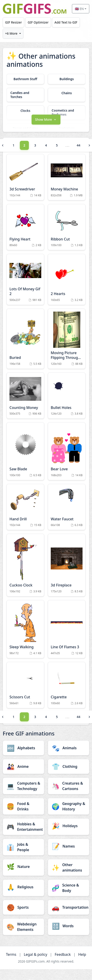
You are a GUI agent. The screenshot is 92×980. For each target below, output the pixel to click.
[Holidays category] (69, 826)
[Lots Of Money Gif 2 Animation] (25, 279)
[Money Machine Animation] (67, 177)
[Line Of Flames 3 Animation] (67, 629)
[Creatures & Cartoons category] (69, 786)
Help (82, 954)
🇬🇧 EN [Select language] (79, 9)
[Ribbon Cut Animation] (67, 227)
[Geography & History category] (69, 806)
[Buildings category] (67, 79)
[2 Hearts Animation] (67, 279)
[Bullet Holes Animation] (67, 396)
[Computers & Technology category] (23, 786)
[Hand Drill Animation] (25, 507)
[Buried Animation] (25, 339)
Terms (11, 954)
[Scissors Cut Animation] (25, 685)
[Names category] (69, 846)
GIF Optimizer (38, 22)
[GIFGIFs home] (34, 9)
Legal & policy (35, 954)
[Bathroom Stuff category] (25, 79)
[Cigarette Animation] (67, 685)
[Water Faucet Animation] (67, 507)
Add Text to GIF (66, 22)
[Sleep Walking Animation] (25, 629)
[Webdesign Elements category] (23, 927)
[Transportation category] (69, 907)
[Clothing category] (69, 766)
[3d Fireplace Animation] (67, 565)
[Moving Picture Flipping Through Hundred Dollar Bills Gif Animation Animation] (67, 339)
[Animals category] (69, 748)
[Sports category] (23, 907)
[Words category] (69, 926)
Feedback (63, 954)
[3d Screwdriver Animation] (25, 177)
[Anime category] (23, 766)
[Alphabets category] (23, 748)
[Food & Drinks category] (23, 806)
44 (78, 145)
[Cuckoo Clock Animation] (25, 565)
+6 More (11, 33)
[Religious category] (23, 887)
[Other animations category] (69, 867)
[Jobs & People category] (23, 847)
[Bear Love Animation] (67, 451)
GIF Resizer (14, 22)
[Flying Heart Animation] (25, 227)
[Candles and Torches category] (25, 95)
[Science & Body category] (69, 888)
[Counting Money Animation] (25, 396)
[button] (46, 119)
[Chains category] (67, 93)
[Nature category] (23, 867)
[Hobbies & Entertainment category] (23, 827)
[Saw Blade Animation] (25, 451)
